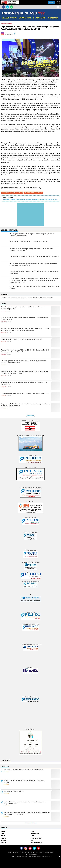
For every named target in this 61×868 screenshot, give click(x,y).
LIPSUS (32, 836)
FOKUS (3, 834)
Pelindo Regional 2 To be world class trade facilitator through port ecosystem (24, 782)
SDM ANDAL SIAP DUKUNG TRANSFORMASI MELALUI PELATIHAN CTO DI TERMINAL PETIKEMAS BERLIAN (24, 373)
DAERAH (3, 831)
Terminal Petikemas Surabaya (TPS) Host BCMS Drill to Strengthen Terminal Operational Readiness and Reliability (25, 351)
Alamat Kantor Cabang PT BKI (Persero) (16, 791)
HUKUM (3, 836)
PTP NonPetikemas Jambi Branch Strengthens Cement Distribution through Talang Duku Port (24, 319)
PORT (32, 840)
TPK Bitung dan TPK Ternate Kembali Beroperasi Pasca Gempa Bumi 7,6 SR (25, 393)
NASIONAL (39, 193)
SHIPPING (3, 843)
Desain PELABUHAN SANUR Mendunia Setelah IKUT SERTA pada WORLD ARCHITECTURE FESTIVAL (31, 200)
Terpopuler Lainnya (31, 823)
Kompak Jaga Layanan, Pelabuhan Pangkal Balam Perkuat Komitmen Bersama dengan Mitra (23, 308)
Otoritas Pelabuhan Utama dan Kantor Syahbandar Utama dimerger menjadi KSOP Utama (25, 803)
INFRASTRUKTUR (18, 193)
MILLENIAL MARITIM (36, 838)
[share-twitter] (8, 7)
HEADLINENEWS (7, 193)
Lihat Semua (31, 415)
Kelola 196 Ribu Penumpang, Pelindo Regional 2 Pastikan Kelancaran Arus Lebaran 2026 (24, 383)
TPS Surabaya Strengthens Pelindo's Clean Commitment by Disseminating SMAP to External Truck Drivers (24, 362)
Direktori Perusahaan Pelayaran (46, 852)
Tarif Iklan (35, 852)
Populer (51, 2)
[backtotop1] (59, 857)
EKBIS (32, 831)
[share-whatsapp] (12, 7)
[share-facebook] (4, 7)
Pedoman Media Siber (27, 852)
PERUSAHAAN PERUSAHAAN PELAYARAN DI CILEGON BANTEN (23, 770)
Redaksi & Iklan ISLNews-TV (14, 852)
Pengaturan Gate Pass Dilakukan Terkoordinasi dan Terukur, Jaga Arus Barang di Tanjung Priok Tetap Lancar (25, 405)
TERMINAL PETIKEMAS (36, 843)
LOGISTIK (3, 838)
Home (2, 24)
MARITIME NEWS (29, 193)
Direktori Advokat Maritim (31, 854)
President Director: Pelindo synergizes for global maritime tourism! (22, 339)
